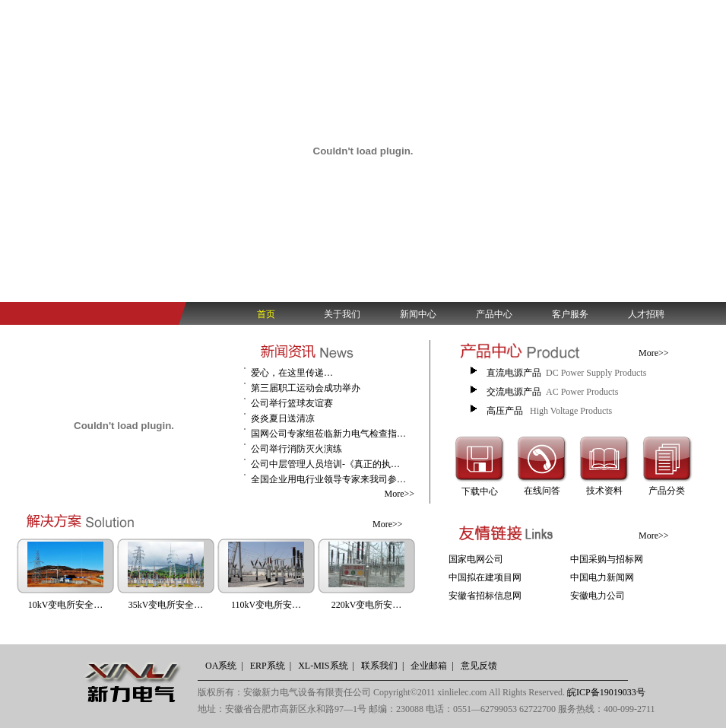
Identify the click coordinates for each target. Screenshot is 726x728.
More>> (399, 494)
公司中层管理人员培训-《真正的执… (325, 464)
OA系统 (221, 666)
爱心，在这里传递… (292, 373)
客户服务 (570, 314)
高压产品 (506, 411)
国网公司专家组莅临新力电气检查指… (328, 434)
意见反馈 (479, 666)
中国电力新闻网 (602, 577)
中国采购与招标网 (607, 559)
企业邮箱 (429, 666)
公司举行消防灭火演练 (296, 449)
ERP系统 (268, 666)
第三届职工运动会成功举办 (306, 388)
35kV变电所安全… (166, 605)
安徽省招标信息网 (485, 596)
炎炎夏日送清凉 (283, 418)
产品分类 (667, 491)
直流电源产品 (514, 373)
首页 (266, 314)
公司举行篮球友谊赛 (292, 403)
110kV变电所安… (266, 605)
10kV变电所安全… (66, 605)
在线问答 (542, 491)
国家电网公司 (476, 559)
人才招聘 (646, 314)
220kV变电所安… (367, 605)
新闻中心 (418, 314)
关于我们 (342, 314)
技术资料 (604, 491)
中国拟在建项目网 (485, 577)
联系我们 (379, 666)
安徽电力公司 (598, 596)
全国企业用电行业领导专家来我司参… (328, 479)
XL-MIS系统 (323, 666)
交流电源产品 (514, 392)
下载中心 (480, 491)
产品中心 (494, 314)
